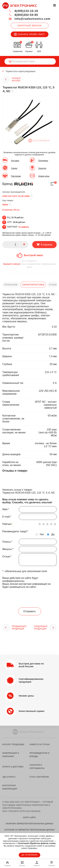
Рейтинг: (8, 524)
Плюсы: (29, 543)
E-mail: (29, 518)
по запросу (24, 227)
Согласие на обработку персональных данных (29, 830)
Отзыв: (29, 560)
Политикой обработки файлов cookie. (37, 843)
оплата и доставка (13, 767)
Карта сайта (29, 818)
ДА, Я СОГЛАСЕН (29, 855)
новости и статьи (39, 744)
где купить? (9, 777)
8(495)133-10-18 (23, 11)
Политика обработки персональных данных (29, 824)
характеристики (33, 285)
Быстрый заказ (33, 255)
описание (11, 285)
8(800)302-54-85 (23, 15)
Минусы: (29, 550)
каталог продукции (13, 744)
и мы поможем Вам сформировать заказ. (29, 264)
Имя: (29, 510)
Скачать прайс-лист (30, 34)
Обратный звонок (29, 26)
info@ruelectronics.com (29, 19)
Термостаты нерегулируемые (20, 71)
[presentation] (30, 598)
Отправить (29, 611)
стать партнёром (39, 777)
